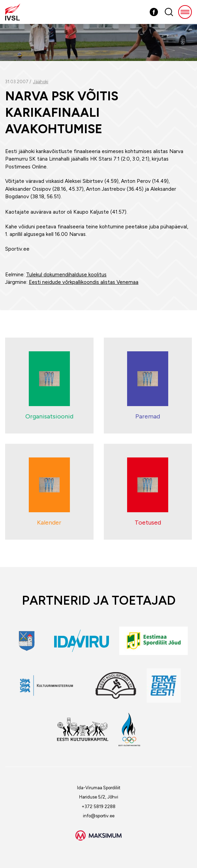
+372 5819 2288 (98, 807)
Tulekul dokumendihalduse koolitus (66, 275)
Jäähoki (41, 82)
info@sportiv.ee (99, 816)
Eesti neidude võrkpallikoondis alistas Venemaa (84, 282)
